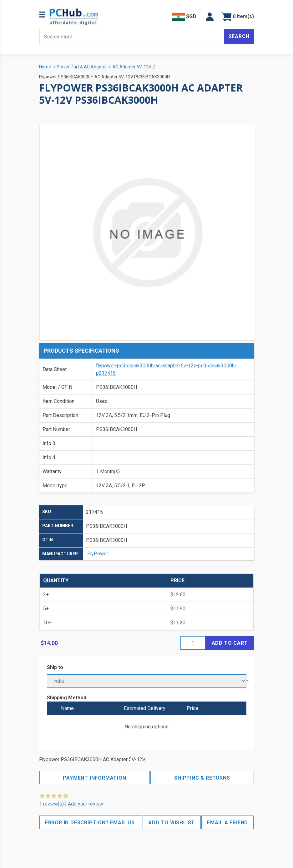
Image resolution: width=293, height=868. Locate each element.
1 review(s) (51, 804)
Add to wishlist (172, 823)
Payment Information (94, 778)
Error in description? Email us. (91, 823)
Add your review (86, 804)
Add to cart (230, 643)
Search (239, 36)
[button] (210, 17)
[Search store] (132, 37)
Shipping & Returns (202, 778)
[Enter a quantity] (193, 643)
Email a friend (227, 823)
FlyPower (98, 554)
